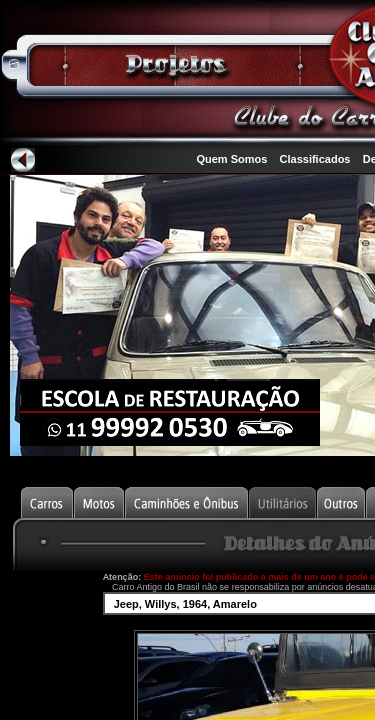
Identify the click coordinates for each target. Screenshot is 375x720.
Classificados (315, 159)
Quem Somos (231, 159)
